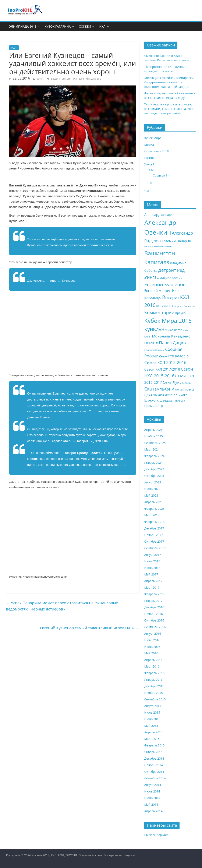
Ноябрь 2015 (154, 693)
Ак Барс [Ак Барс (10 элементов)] (167, 215)
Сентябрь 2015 (155, 699)
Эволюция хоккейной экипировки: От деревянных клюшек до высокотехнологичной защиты (169, 82)
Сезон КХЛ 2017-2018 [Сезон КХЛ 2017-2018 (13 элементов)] (162, 369)
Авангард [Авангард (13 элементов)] (152, 215)
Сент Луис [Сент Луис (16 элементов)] (172, 382)
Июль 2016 (152, 640)
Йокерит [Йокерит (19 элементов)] (171, 297)
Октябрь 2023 (154, 476)
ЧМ (147, 191)
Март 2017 (152, 587)
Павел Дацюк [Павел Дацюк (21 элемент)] (173, 343)
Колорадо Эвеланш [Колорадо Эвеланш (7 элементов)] (183, 306)
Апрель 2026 (153, 430)
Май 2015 (151, 726)
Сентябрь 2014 (155, 778)
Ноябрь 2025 (154, 436)
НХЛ (102, 26)
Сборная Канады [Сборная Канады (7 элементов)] (154, 350)
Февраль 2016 (154, 673)
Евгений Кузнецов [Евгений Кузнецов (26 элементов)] (165, 284)
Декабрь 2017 (154, 528)
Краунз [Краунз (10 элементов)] (180, 313)
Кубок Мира (153, 138)
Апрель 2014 (153, 811)
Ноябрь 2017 (154, 535)
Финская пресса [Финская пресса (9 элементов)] (183, 389)
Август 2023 (153, 482)
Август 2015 (153, 706)
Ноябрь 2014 (154, 765)
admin (40, 79)
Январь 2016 (153, 680)
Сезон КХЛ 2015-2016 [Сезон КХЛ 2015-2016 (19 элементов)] (165, 362)
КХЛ (151, 170)
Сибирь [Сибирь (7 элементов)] (187, 383)
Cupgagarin (161, 175)
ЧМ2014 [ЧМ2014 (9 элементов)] (159, 395)
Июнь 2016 (152, 647)
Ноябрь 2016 (154, 614)
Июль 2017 (152, 561)
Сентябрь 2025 (155, 443)
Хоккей (85, 26)
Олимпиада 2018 (23, 26)
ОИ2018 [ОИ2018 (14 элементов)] (151, 343)
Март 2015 (152, 739)
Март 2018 (152, 515)
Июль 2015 (152, 712)
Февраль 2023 (154, 509)
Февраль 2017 (154, 594)
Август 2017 (153, 555)
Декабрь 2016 (154, 607)
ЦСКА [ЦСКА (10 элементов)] (148, 395)
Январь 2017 (153, 601)
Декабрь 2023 (154, 469)
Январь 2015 (153, 752)
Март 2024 (152, 449)
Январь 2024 (153, 463)
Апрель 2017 (153, 581)
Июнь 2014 (152, 798)
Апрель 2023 (153, 502)
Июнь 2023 (152, 489)
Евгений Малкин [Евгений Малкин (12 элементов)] (158, 291)
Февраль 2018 (154, 522)
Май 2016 (151, 653)
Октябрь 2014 (154, 772)
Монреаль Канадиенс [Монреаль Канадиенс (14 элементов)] (171, 336)
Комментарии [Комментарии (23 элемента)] (159, 312)
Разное (149, 158)
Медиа (149, 145)
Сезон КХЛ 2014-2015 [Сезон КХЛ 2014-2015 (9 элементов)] (174, 356)
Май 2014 (151, 804)
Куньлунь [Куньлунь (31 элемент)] (156, 329)
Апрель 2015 (153, 732)
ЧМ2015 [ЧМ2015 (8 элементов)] (170, 395)
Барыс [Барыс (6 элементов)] (148, 246)
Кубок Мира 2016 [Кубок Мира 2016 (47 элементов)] (168, 321)
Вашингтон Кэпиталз (64, 79)
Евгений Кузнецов (90, 79)
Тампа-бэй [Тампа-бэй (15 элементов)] (162, 389)
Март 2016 (152, 666)
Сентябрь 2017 (155, 548)
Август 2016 (153, 633)
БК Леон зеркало (156, 835)
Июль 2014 (152, 791)
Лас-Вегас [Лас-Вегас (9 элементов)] (175, 330)
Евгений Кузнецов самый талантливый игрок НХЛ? (90, 628)
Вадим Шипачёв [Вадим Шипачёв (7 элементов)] (162, 246)
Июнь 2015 (152, 719)
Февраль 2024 (154, 456)
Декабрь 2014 (154, 758)
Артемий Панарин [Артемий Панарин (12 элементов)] (176, 241)
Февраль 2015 (154, 745)
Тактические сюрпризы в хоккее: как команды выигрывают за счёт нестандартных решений (169, 109)
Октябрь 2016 (154, 620)
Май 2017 (151, 574)
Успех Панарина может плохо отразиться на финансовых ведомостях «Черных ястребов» (62, 606)
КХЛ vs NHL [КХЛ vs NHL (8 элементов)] (163, 306)
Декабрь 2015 (154, 686)
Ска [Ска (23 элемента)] (148, 389)
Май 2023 (151, 495)
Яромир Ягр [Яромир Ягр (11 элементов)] (154, 406)
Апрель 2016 (153, 660)
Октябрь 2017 (154, 541)
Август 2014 (153, 785)
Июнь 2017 (152, 568)
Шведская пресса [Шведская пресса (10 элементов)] (172, 400)
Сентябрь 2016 (155, 627)
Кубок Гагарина (58, 26)
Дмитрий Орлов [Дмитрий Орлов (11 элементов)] (170, 277)
